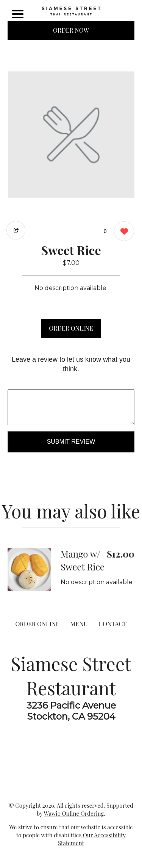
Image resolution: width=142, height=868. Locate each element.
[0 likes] (122, 232)
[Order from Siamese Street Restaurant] (29, 569)
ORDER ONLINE (71, 328)
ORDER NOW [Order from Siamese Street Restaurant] (71, 30)
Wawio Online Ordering (74, 813)
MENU (79, 624)
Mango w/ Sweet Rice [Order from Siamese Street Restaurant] (83, 560)
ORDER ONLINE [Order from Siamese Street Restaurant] (37, 624)
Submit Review (71, 442)
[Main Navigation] (18, 14)
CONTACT (112, 624)
